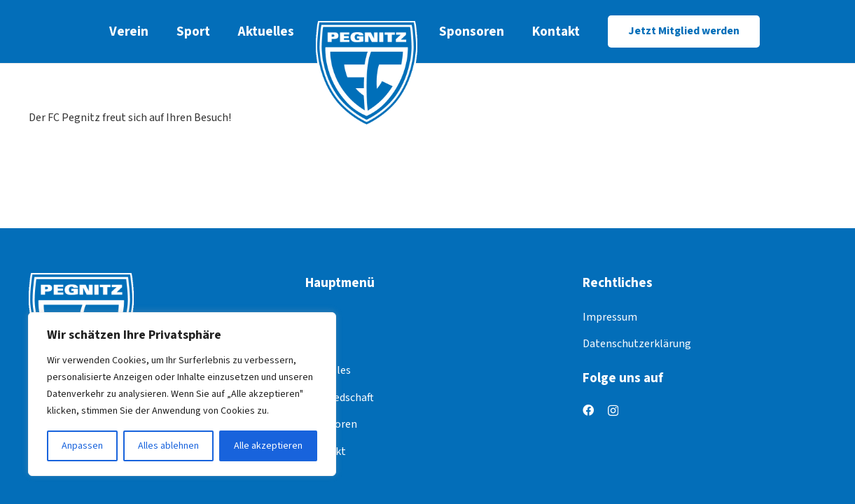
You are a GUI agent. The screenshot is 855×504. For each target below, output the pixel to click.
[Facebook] (588, 410)
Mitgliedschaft (340, 398)
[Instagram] (613, 411)
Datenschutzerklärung (637, 344)
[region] (182, 394)
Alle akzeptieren (268, 446)
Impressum (610, 317)
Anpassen (82, 446)
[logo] (367, 73)
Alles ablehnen (168, 446)
